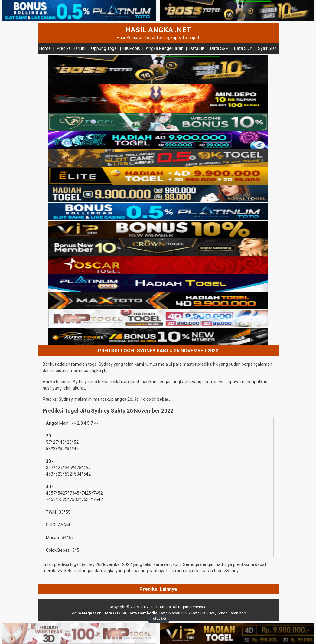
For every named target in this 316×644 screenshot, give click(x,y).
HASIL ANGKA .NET (158, 30)
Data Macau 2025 (174, 613)
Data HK (197, 48)
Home (45, 48)
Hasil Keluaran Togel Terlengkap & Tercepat (158, 38)
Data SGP (219, 48)
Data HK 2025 (203, 613)
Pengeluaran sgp (231, 613)
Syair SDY (267, 48)
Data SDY (243, 48)
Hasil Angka (160, 607)
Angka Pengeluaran (165, 48)
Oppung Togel (104, 48)
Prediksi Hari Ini (71, 48)
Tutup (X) (159, 619)
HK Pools (132, 48)
